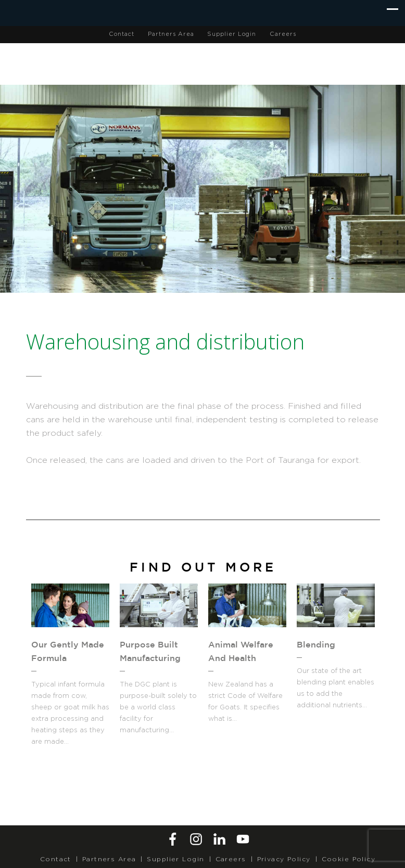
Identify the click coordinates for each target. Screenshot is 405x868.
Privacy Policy (284, 859)
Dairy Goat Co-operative (213, 62)
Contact (122, 34)
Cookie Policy (349, 859)
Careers (283, 34)
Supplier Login (232, 34)
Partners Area (171, 34)
